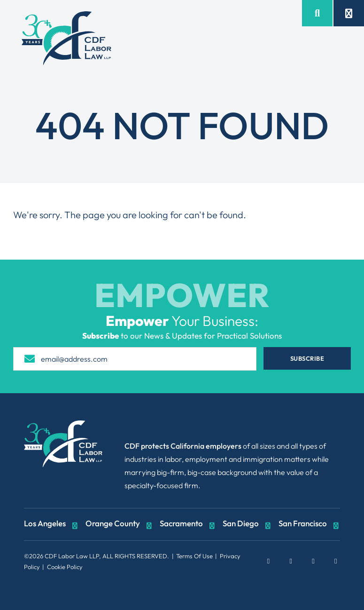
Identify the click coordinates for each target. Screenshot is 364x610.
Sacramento (188, 524)
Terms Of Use (194, 556)
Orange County (120, 524)
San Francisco (310, 524)
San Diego (248, 524)
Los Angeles (52, 524)
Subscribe (319, 358)
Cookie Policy (65, 567)
